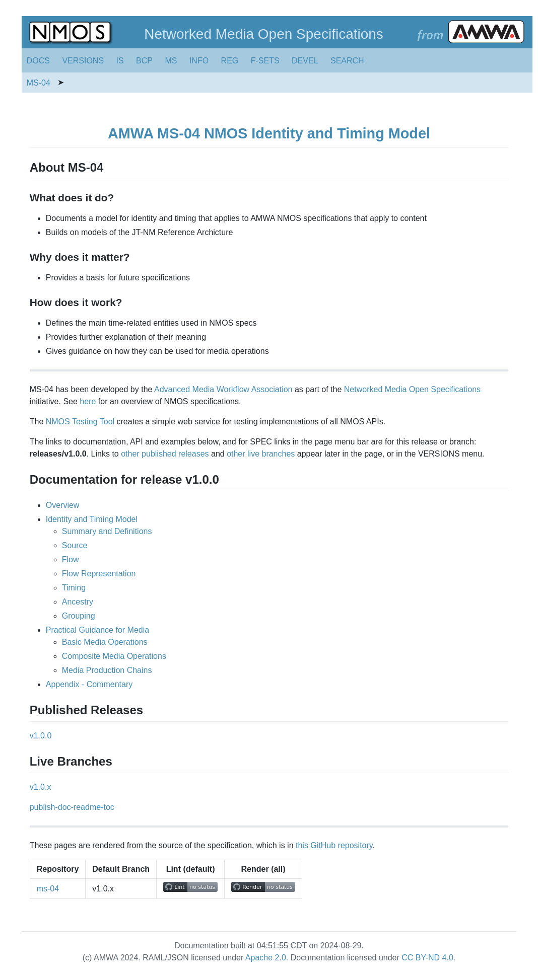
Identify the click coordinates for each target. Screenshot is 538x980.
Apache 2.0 (266, 958)
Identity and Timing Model (92, 519)
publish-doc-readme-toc (72, 807)
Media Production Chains (107, 670)
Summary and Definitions (107, 531)
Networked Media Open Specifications (412, 389)
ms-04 (48, 889)
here (88, 401)
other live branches (261, 454)
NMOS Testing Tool (80, 422)
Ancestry (78, 602)
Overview (63, 505)
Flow (71, 559)
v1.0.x (41, 787)
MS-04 (39, 83)
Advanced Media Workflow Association (223, 389)
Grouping (79, 616)
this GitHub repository (334, 845)
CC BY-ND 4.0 (427, 958)
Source (75, 545)
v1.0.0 (41, 736)
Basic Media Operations (105, 642)
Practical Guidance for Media (97, 630)
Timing (74, 588)
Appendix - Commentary (89, 684)
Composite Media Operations (114, 656)
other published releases (165, 454)
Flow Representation (99, 574)
